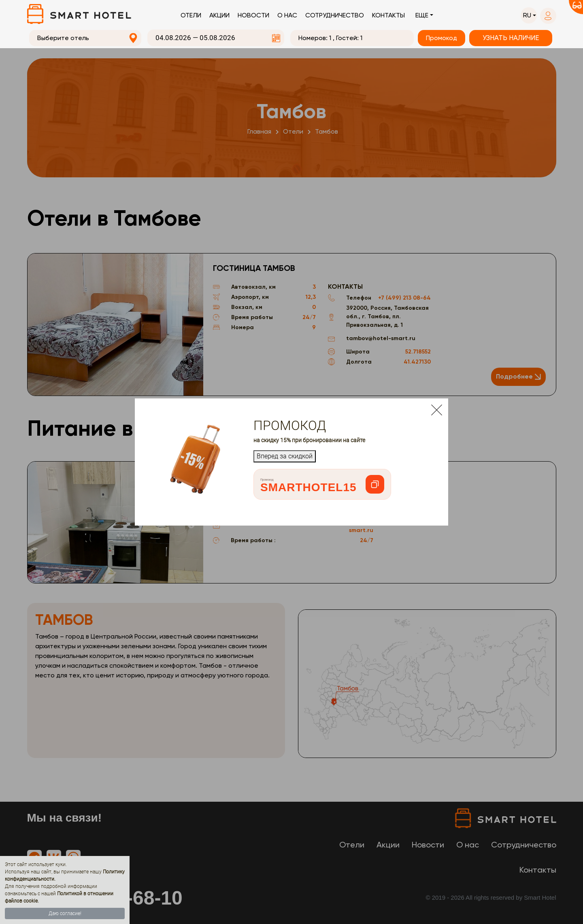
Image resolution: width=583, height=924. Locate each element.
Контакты (388, 15)
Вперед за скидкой (285, 456)
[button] (529, 15)
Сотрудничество (335, 15)
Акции (219, 15)
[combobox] (85, 38)
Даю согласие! (65, 913)
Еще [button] (422, 15)
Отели (191, 15)
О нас (287, 15)
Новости (253, 15)
